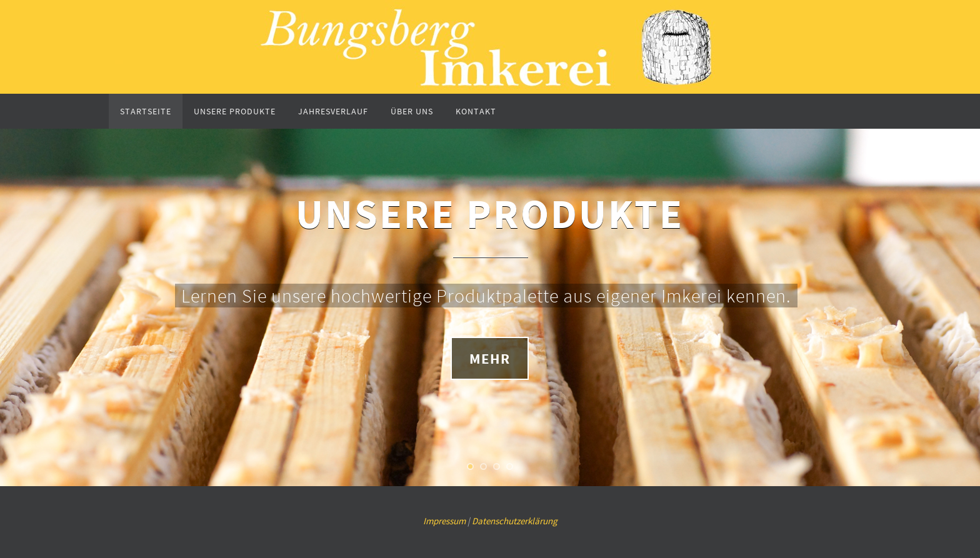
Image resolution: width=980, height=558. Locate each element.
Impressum (444, 521)
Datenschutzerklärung (515, 521)
